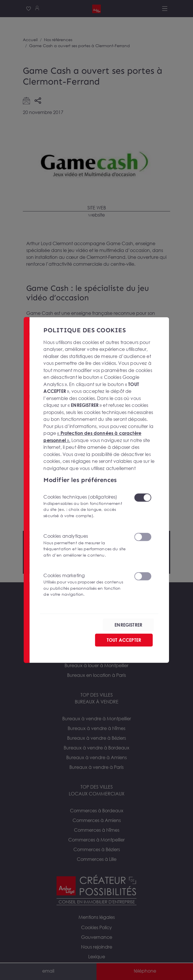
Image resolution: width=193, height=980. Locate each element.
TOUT (124, 640)
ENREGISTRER (128, 625)
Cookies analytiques (85, 546)
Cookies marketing (85, 585)
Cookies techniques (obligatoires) (85, 506)
